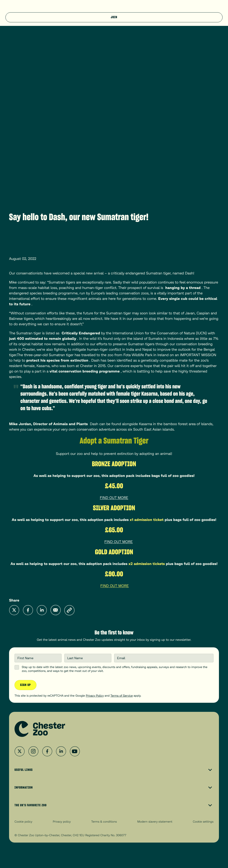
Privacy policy (62, 821)
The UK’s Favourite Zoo (114, 805)
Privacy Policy (95, 695)
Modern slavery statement (155, 821)
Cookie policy (23, 821)
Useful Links (114, 770)
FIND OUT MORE (114, 498)
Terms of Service (122, 695)
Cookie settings (203, 821)
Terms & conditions (104, 821)
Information (114, 788)
